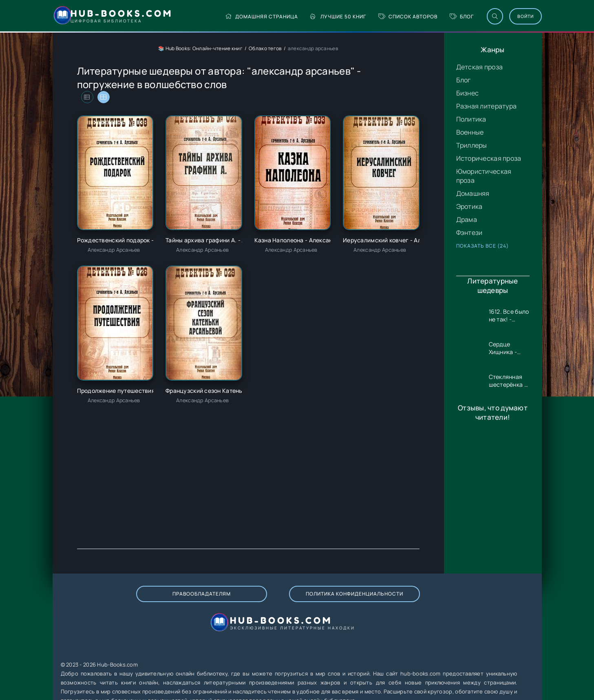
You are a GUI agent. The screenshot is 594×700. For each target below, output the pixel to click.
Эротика (469, 206)
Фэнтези (469, 233)
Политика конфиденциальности (255, 602)
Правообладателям (141, 602)
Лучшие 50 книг (312, 17)
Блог (436, 17)
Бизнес (468, 93)
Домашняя (473, 193)
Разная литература (487, 106)
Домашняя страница (235, 17)
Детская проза (480, 67)
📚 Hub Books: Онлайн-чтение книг (200, 48)
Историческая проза (489, 158)
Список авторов (382, 17)
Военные (470, 132)
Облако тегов (265, 48)
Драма (467, 219)
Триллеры (472, 145)
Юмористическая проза (484, 176)
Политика (471, 119)
